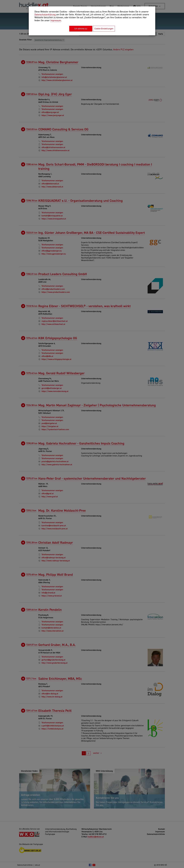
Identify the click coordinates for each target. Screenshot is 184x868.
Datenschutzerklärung (45, 15)
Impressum (56, 20)
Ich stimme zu (81, 29)
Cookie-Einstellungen (104, 29)
